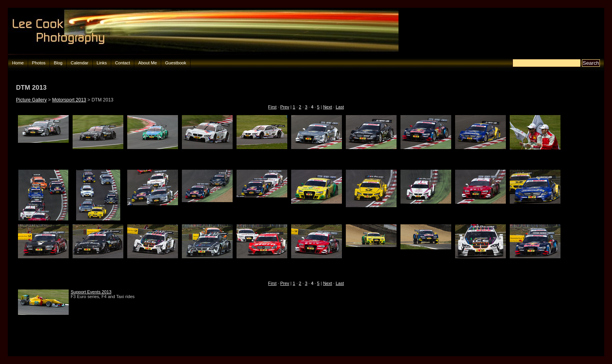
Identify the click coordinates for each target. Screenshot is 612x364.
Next (328, 107)
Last (340, 107)
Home (18, 63)
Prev (285, 107)
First (272, 107)
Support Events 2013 (91, 292)
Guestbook (176, 63)
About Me (148, 63)
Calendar (79, 63)
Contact (123, 63)
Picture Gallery (31, 100)
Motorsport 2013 (69, 100)
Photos (39, 63)
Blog (58, 63)
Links (102, 63)
